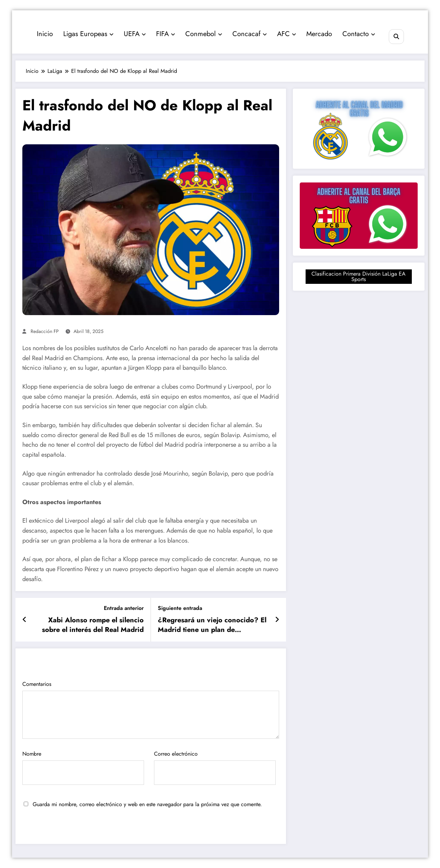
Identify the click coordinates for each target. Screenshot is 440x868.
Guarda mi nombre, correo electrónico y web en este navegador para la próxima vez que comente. (147, 804)
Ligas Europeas (88, 34)
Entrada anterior (124, 608)
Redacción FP (45, 331)
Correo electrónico (215, 767)
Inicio (45, 34)
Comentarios (151, 709)
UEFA (135, 34)
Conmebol (204, 34)
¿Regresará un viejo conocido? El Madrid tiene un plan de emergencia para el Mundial (212, 625)
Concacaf (250, 34)
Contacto (359, 34)
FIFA (166, 34)
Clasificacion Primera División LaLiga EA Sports (359, 276)
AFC (287, 34)
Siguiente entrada (180, 608)
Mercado (319, 34)
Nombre (83, 767)
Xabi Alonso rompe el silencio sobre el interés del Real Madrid (93, 625)
